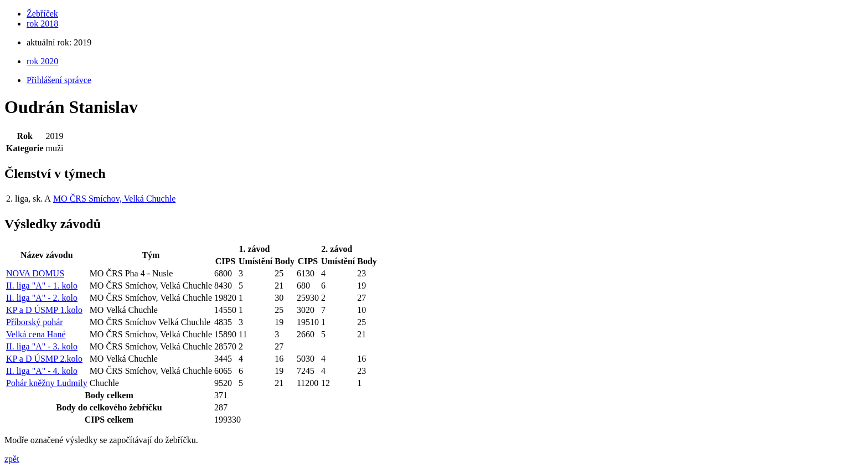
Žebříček (42, 14)
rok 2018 (42, 24)
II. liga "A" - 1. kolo (42, 286)
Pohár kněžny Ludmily (47, 383)
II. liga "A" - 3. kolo (42, 346)
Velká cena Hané (36, 334)
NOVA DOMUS (35, 273)
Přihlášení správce (59, 80)
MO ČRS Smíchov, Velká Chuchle (114, 199)
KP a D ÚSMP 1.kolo (44, 310)
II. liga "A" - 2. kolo (42, 298)
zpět (12, 459)
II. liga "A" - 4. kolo (42, 371)
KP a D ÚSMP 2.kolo (44, 359)
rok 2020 (42, 61)
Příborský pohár (35, 322)
